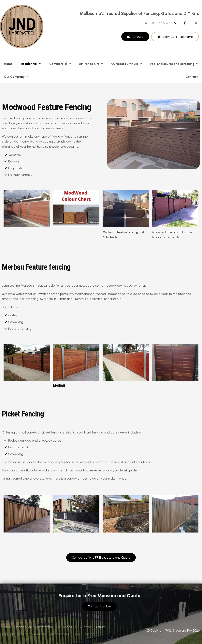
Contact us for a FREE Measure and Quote (101, 558)
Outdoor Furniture (125, 64)
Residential (29, 64)
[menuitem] (7, 627)
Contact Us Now (99, 606)
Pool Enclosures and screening (172, 64)
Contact (192, 77)
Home (8, 64)
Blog (77, 634)
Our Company (14, 77)
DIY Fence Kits (89, 64)
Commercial (58, 64)
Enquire (138, 37)
